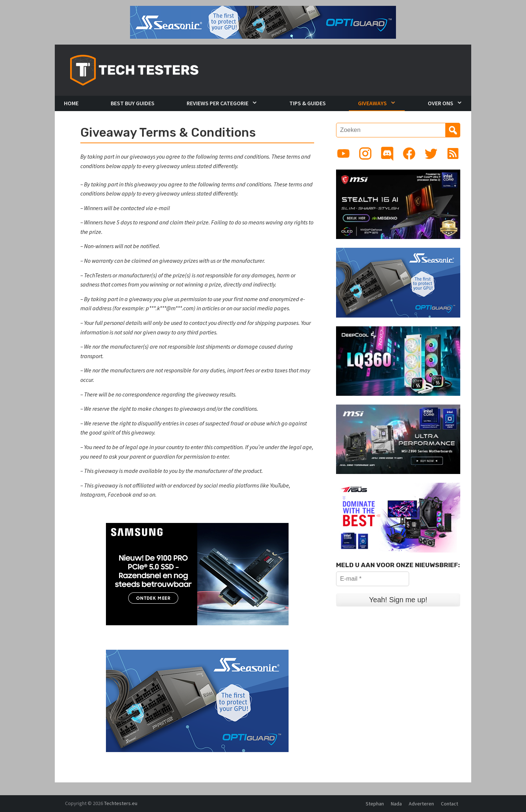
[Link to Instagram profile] (365, 153)
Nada (396, 804)
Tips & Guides (308, 103)
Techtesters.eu (121, 803)
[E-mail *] (373, 579)
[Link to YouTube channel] (343, 153)
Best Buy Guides (133, 103)
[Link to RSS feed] (453, 153)
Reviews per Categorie (218, 103)
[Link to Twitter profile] (431, 153)
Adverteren (421, 804)
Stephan (375, 804)
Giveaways (372, 103)
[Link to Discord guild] (387, 153)
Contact (449, 804)
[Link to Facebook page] (409, 153)
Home (71, 103)
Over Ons (441, 103)
